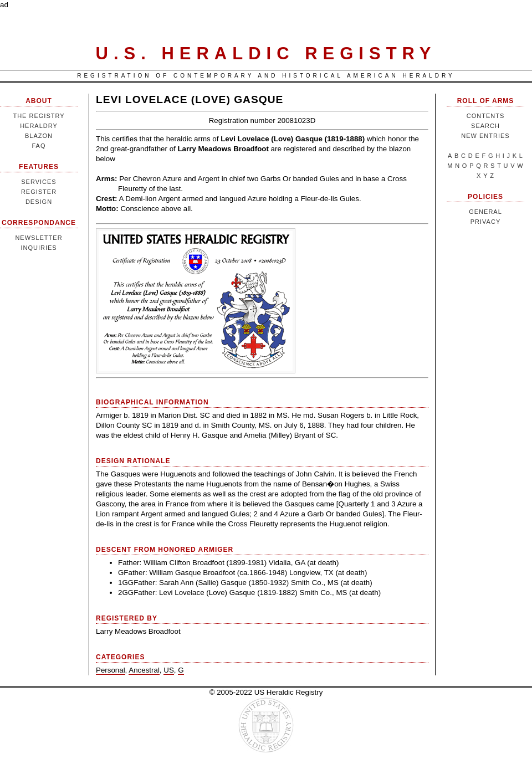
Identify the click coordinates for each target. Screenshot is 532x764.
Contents (486, 116)
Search (485, 126)
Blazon (39, 136)
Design (39, 202)
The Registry (39, 116)
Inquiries (39, 248)
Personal (111, 670)
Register (39, 192)
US (169, 670)
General (485, 212)
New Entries (485, 136)
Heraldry (39, 126)
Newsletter (39, 238)
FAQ (39, 146)
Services (39, 182)
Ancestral (144, 670)
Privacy (485, 222)
